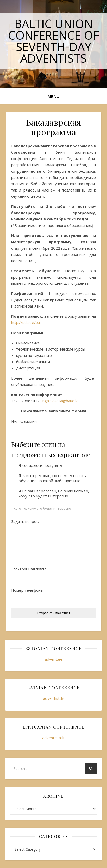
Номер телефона (27, 590)
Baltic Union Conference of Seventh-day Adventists (53, 41)
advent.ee (54, 659)
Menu (54, 96)
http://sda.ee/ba (25, 322)
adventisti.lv (53, 698)
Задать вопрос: (25, 521)
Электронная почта (29, 569)
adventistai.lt (53, 738)
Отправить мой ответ (54, 613)
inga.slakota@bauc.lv (60, 401)
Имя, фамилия (24, 421)
